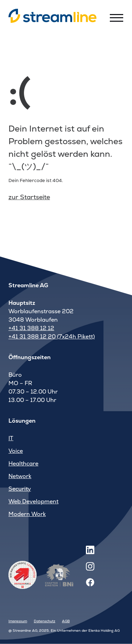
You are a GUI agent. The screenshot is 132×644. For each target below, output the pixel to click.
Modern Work (27, 514)
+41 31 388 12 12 (31, 328)
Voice (16, 451)
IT (11, 438)
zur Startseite (29, 197)
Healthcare (23, 464)
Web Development (33, 501)
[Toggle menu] (117, 18)
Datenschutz (45, 621)
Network (20, 476)
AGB (66, 621)
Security (20, 489)
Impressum (18, 621)
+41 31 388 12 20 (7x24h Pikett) (52, 337)
